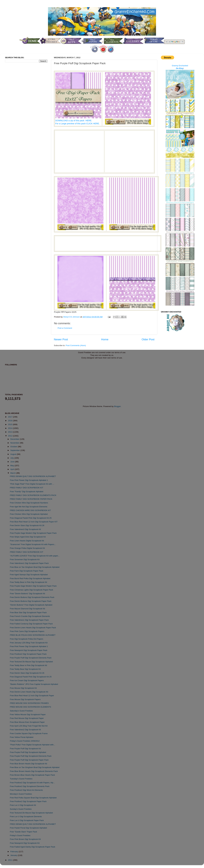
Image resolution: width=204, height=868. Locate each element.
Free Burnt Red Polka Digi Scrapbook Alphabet (30, 578)
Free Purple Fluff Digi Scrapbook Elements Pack (31, 658)
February (15, 852)
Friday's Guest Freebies (20, 835)
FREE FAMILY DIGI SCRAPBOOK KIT (27, 488)
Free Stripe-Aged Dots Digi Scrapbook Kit (28, 537)
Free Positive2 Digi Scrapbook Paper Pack (28, 654)
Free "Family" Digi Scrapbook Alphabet (27, 492)
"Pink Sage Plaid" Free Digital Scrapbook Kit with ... (32, 484)
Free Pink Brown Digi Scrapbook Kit (25, 839)
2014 (10, 428)
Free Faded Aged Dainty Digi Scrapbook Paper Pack (33, 847)
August (14, 454)
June (13, 462)
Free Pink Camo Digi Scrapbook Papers (27, 631)
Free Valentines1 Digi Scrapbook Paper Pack (29, 563)
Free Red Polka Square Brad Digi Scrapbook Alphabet (33, 798)
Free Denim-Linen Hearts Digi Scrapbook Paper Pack (33, 628)
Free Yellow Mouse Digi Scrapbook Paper (28, 714)
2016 (10, 421)
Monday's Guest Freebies (21, 794)
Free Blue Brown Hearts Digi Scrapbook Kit (29, 764)
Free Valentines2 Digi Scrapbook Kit (25, 730)
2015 (10, 424)
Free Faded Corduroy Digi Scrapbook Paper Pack (31, 624)
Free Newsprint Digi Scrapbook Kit (25, 843)
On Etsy (180, 68)
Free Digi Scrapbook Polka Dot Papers (27, 639)
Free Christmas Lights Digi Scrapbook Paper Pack (32, 590)
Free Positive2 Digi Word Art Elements (26, 790)
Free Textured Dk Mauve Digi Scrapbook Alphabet (31, 662)
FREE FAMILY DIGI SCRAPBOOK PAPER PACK (31, 499)
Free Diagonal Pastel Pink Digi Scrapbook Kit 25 (31, 518)
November (15, 443)
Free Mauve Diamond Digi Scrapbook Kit (28, 609)
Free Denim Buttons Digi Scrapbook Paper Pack (31, 601)
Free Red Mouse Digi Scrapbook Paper (27, 718)
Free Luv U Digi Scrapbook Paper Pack (27, 820)
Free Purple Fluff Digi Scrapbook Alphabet (28, 752)
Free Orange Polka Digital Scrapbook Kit (27, 548)
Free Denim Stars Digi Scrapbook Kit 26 (27, 525)
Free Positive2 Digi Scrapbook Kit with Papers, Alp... (32, 783)
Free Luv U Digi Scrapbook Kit (23, 805)
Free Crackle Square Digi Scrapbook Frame (29, 733)
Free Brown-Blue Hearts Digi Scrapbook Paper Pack (32, 775)
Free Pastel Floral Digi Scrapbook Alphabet (28, 828)
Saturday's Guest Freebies (21, 711)
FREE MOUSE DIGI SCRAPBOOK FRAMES (29, 703)
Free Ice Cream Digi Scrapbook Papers (27, 680)
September (15, 450)
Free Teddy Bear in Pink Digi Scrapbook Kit (29, 582)
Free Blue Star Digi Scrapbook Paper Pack (28, 612)
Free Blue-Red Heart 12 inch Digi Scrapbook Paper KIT (34, 522)
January (14, 855)
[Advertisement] (79, 151)
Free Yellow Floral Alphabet (22, 737)
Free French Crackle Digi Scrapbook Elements (30, 616)
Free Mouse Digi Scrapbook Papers (25, 699)
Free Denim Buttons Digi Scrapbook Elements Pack (32, 597)
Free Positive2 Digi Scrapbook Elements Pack (30, 786)
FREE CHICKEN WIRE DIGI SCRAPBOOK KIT (30, 510)
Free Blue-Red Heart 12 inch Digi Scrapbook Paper (32, 696)
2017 (10, 417)
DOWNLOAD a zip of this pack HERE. (74, 121)
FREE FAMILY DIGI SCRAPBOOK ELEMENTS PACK (33, 495)
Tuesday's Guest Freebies (21, 779)
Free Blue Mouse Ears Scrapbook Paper (27, 722)
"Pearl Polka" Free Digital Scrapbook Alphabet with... (33, 745)
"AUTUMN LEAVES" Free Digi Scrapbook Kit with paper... (35, 556)
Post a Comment (65, 328)
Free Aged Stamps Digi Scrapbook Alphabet (29, 575)
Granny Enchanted (180, 66)
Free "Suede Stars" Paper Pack (23, 832)
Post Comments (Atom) (76, 345)
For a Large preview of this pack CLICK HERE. (78, 124)
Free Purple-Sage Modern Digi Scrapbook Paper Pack (33, 533)
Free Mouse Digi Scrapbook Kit (23, 688)
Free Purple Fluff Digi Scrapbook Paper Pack (29, 760)
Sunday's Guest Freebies (21, 809)
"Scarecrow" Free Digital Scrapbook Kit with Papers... (33, 544)
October (14, 447)
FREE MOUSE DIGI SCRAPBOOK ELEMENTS (31, 707)
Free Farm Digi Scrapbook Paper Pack (27, 571)
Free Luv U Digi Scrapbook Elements (26, 816)
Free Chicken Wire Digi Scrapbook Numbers (29, 503)
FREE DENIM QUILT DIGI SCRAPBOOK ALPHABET (33, 476)
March (13, 473)
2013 (10, 432)
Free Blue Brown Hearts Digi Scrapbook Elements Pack (34, 771)
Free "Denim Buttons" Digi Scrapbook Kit (27, 594)
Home (105, 339)
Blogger (117, 406)
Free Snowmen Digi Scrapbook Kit (25, 559)
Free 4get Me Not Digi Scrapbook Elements (29, 507)
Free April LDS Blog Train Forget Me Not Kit (29, 726)
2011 (10, 860)
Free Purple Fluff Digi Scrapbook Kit (25, 749)
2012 (10, 436)
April (13, 469)
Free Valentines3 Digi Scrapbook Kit (25, 529)
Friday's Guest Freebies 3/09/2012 (25, 741)
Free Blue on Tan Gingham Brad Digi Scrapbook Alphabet (35, 567)
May (12, 466)
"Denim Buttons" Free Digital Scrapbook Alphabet (31, 605)
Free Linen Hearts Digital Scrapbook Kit (27, 541)
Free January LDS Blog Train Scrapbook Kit (29, 643)
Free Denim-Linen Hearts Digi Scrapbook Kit (29, 692)
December (15, 439)
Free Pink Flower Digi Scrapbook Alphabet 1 (29, 480)
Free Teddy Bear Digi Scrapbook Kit (25, 669)
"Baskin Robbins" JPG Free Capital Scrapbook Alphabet (34, 684)
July (12, 458)
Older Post (148, 339)
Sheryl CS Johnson (72, 317)
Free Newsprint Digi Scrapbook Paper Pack (29, 650)
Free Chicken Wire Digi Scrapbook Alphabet (29, 514)
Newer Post (61, 339)
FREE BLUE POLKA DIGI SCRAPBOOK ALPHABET (33, 635)
